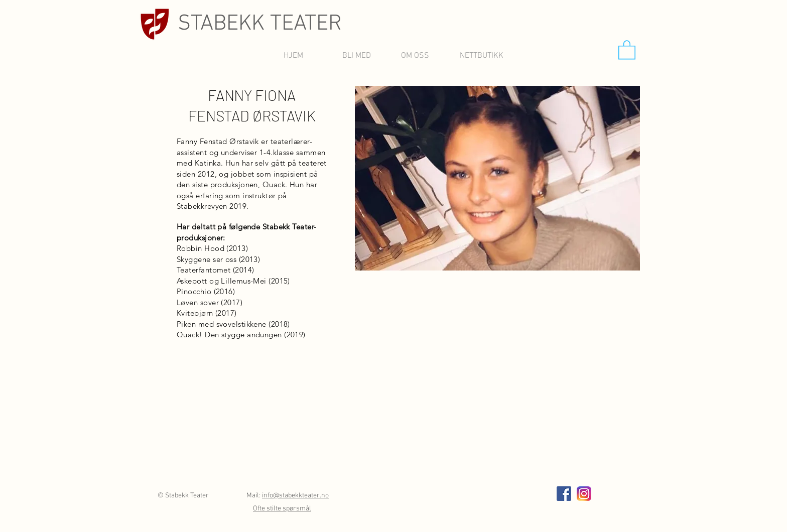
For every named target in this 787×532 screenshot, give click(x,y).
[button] (627, 49)
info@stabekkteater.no (295, 496)
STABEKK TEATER (260, 24)
